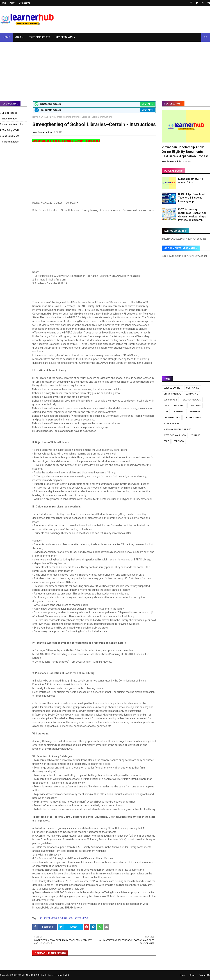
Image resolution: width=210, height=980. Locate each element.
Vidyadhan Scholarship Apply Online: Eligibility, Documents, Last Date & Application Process (185, 152)
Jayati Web (64, 975)
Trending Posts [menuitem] (40, 37)
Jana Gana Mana (11, 136)
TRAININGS (178, 412)
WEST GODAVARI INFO (175, 435)
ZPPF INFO (179, 441)
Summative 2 (170, 400)
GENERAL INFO (65, 918)
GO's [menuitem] (18, 37)
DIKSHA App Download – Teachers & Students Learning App (192, 198)
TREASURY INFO (172, 418)
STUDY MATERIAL (172, 394)
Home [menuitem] (6, 37)
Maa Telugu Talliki (11, 130)
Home (3, 3)
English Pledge (10, 113)
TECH (166, 406)
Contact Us (24, 3)
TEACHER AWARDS (191, 400)
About (12, 3)
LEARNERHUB (30, 975)
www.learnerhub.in (42, 132)
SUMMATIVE (192, 394)
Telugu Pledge (9, 119)
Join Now (148, 104)
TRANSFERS (194, 412)
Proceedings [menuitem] (64, 37)
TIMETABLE (195, 406)
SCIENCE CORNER (173, 388)
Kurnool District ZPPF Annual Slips (191, 181)
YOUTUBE (195, 435)
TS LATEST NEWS (193, 418)
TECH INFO (179, 406)
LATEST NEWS (48, 117)
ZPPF (166, 441)
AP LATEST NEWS (48, 918)
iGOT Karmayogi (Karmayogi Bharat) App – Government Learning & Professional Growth (193, 215)
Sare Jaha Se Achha (12, 124)
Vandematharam (11, 142)
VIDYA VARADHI (171, 424)
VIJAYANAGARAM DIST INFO (177, 429)
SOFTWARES (193, 388)
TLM (166, 412)
